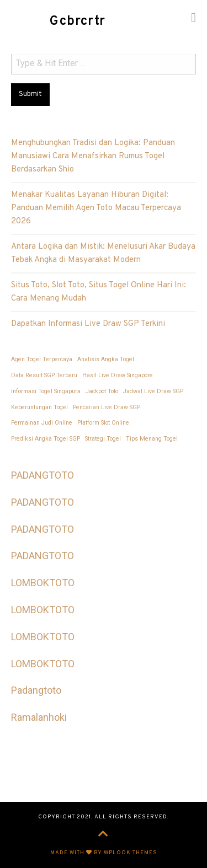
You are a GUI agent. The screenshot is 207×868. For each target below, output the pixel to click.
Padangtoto (36, 690)
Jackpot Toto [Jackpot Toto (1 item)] (102, 391)
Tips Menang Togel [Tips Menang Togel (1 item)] (152, 439)
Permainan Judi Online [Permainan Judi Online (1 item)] (42, 423)
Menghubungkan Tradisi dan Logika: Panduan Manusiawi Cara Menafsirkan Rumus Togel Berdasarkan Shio (93, 156)
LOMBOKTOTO (43, 583)
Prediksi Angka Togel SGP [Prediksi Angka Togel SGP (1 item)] (46, 439)
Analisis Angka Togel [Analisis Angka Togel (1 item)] (106, 359)
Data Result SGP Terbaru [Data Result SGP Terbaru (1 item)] (44, 375)
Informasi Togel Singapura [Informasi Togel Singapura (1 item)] (46, 391)
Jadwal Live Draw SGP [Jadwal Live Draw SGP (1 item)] (153, 391)
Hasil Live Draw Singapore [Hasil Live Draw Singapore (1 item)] (118, 375)
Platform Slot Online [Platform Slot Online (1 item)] (103, 423)
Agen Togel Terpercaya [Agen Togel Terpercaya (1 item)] (42, 359)
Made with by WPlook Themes (104, 853)
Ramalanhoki (39, 717)
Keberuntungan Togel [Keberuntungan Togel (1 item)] (39, 407)
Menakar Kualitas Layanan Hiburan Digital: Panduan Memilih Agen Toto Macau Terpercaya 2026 (96, 208)
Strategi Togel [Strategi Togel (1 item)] (103, 439)
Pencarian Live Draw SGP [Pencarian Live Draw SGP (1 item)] (107, 407)
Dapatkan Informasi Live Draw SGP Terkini (88, 324)
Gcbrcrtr (78, 22)
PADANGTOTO (43, 475)
